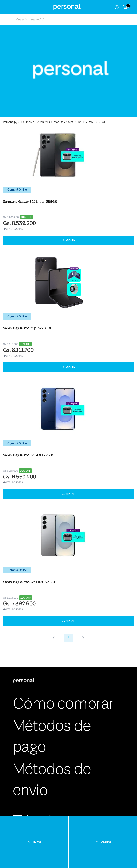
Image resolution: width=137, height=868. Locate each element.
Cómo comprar (63, 705)
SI (103, 122)
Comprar (68, 240)
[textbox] (68, 20)
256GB (94, 122)
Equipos (26, 122)
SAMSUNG (43, 122)
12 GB (81, 122)
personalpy (10, 122)
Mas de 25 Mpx (64, 122)
